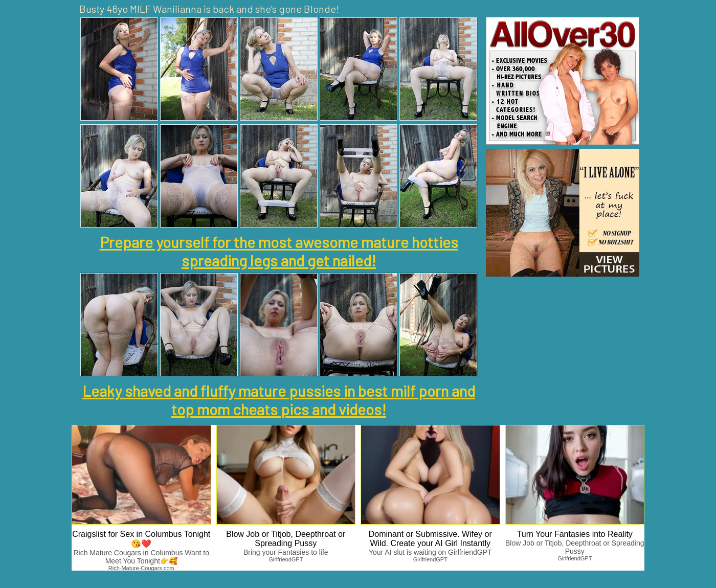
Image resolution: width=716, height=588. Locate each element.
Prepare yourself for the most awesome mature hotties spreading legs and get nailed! (279, 251)
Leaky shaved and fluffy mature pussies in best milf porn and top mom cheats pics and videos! (279, 400)
